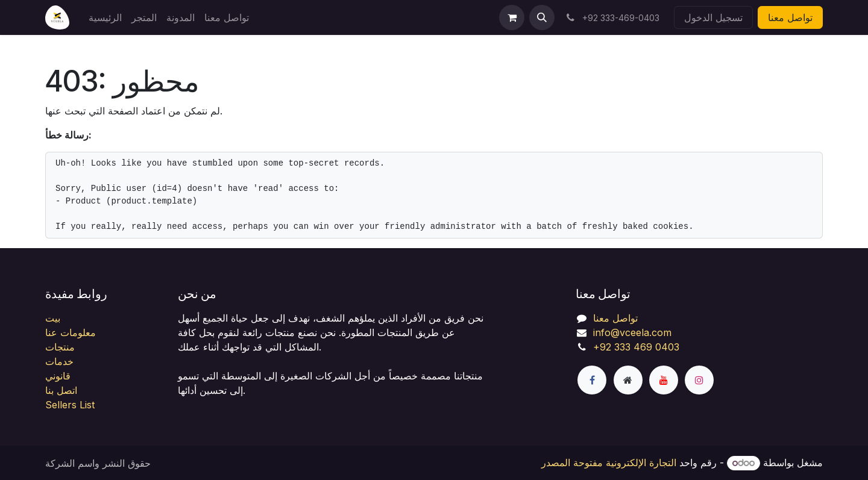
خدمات (59, 361)
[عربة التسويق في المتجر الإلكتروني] (512, 17)
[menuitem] (105, 17)
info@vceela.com (632, 332)
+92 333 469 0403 (636, 347)
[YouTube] (664, 380)
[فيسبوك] (592, 380)
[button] (542, 17)
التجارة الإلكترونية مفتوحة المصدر (609, 463)
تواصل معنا (790, 17)
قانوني (58, 376)
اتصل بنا (61, 390)
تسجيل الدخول (713, 17)
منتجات (60, 347)
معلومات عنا (71, 332)
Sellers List (70, 405)
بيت (53, 318)
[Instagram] (699, 380)
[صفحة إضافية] (628, 380)
